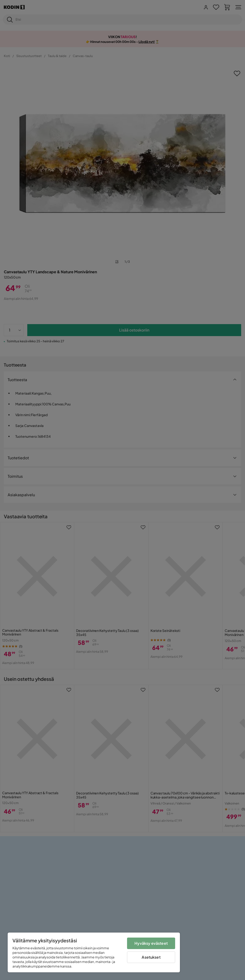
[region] (94, 952)
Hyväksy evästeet (151, 943)
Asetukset (151, 957)
